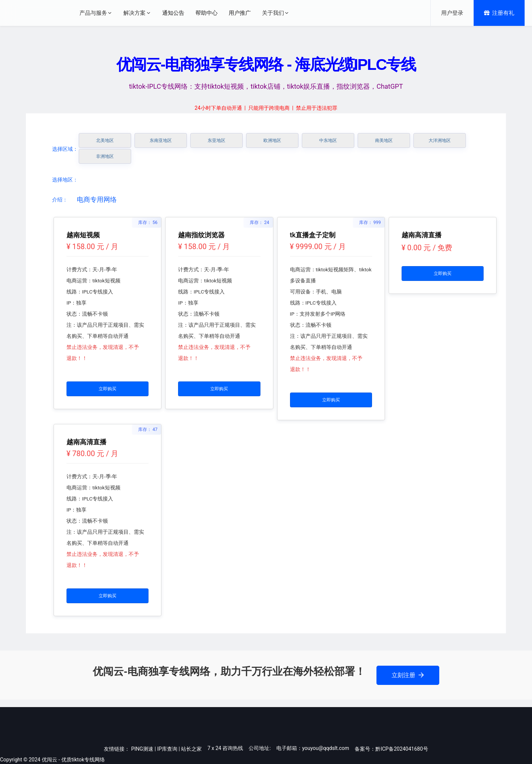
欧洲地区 (272, 140)
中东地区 (328, 140)
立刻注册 (408, 675)
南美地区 (384, 140)
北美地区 (105, 140)
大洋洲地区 (440, 140)
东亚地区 (216, 140)
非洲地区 (105, 156)
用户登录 (452, 13)
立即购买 (108, 389)
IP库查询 (167, 749)
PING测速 (142, 749)
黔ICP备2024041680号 (402, 749)
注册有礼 (499, 13)
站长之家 (191, 749)
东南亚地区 (161, 140)
